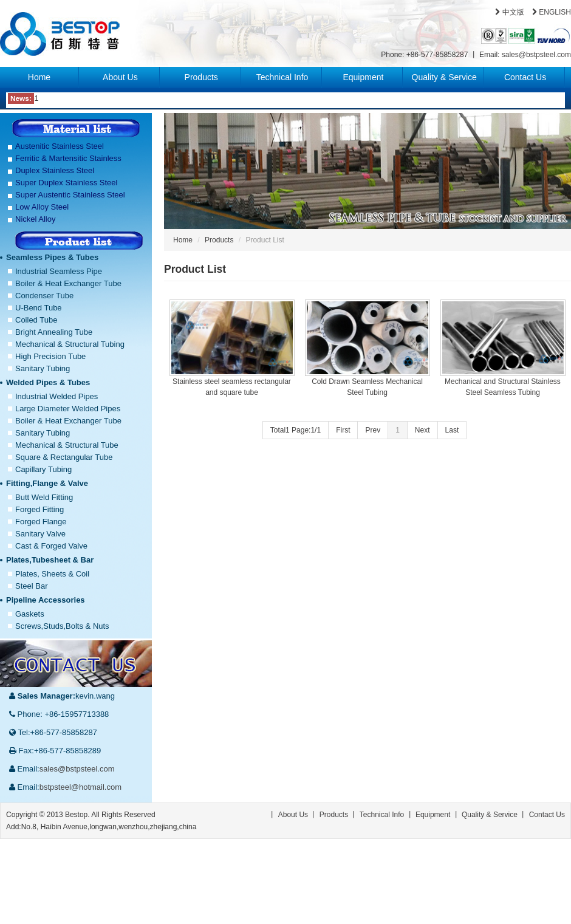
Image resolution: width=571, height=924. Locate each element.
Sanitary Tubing (43, 368)
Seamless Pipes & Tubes (52, 257)
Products (201, 77)
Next (422, 430)
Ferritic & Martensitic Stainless (68, 158)
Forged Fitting (39, 509)
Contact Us (525, 77)
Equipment (363, 77)
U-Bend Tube (39, 308)
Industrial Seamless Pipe (59, 271)
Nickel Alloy (35, 219)
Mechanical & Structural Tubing (70, 344)
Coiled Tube (36, 320)
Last (452, 430)
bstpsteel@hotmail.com (80, 787)
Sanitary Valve (40, 534)
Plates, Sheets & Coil (52, 574)
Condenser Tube (44, 296)
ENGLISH (552, 12)
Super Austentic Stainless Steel (70, 195)
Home (39, 77)
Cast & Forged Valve (51, 546)
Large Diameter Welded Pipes (68, 409)
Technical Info (282, 77)
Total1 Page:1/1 (296, 430)
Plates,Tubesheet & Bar (50, 560)
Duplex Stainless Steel (55, 170)
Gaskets (30, 614)
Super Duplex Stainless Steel (66, 183)
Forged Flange (41, 522)
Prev (373, 430)
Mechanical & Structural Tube (67, 445)
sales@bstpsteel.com (536, 55)
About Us (120, 77)
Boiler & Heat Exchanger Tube (68, 283)
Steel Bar (31, 586)
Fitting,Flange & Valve (47, 483)
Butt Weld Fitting (44, 497)
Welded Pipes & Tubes (48, 382)
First (343, 430)
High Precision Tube (50, 356)
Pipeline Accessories (46, 600)
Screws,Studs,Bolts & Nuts (62, 626)
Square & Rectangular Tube (64, 457)
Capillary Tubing (43, 469)
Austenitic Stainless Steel (60, 146)
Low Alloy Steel (42, 207)
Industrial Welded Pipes (56, 396)
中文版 (509, 12)
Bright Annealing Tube (54, 332)
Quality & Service (444, 77)
